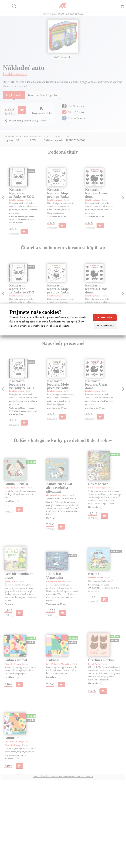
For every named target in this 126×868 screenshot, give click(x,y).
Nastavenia (105, 326)
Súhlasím (105, 317)
